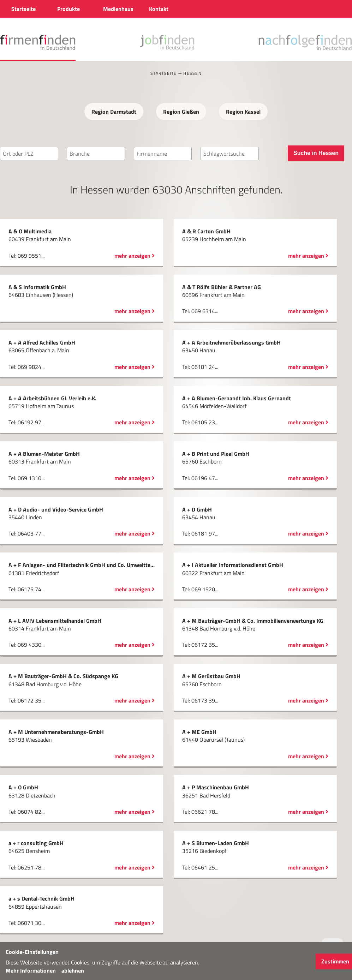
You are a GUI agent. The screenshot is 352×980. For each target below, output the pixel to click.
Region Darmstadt (114, 112)
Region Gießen (181, 112)
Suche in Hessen (316, 153)
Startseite (164, 73)
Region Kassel (243, 112)
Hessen (192, 73)
